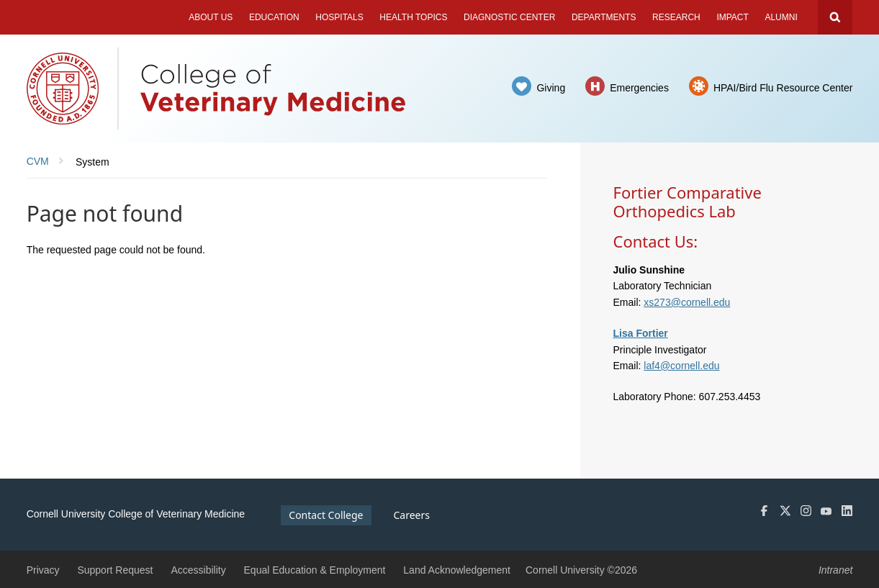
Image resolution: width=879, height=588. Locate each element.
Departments (604, 17)
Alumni (781, 17)
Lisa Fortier (641, 333)
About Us (211, 17)
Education (274, 17)
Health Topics (413, 17)
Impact (732, 17)
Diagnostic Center (509, 17)
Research (676, 17)
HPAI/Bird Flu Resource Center (783, 88)
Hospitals (339, 17)
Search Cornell (835, 17)
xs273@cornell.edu (687, 302)
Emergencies (639, 88)
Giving (551, 88)
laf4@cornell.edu (681, 366)
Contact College (326, 515)
